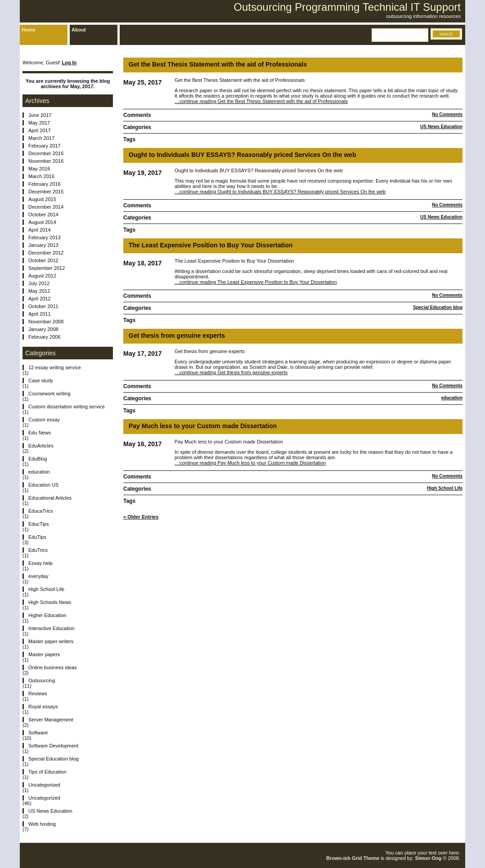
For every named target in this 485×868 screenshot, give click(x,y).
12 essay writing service (55, 367)
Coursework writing (49, 394)
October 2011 (43, 306)
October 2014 (43, 215)
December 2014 (46, 207)
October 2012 (43, 260)
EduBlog (38, 459)
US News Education (441, 127)
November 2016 (46, 161)
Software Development (53, 746)
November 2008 (46, 322)
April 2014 (40, 230)
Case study (41, 380)
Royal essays (43, 707)
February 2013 (45, 237)
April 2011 (40, 314)
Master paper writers (51, 641)
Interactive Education (52, 628)
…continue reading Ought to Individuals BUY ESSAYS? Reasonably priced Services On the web (280, 192)
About (79, 30)
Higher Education (47, 615)
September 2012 (47, 268)
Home (29, 30)
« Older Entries (141, 517)
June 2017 (40, 115)
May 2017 (39, 123)
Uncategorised (44, 785)
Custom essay (44, 420)
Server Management (51, 720)
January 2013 (43, 245)
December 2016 (46, 153)
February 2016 (45, 184)
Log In (69, 63)
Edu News (40, 433)
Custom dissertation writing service (67, 407)
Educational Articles (50, 498)
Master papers (44, 654)
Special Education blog (438, 307)
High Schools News (50, 602)
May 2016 (39, 169)
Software (38, 733)
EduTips (37, 537)
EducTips (38, 524)
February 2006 (45, 337)
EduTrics (38, 550)
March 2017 (41, 138)
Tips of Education (47, 772)
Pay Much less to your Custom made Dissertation (203, 426)
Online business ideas (53, 667)
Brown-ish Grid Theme (353, 858)
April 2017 (40, 130)
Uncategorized (44, 798)
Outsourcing (42, 680)
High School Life (445, 488)
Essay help (40, 563)
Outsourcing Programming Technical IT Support (347, 7)
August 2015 (42, 199)
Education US (43, 485)
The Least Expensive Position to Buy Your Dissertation (211, 245)
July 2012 (39, 283)
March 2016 (41, 176)
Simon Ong (429, 858)
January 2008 (43, 329)
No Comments (447, 114)
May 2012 (39, 291)
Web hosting (42, 824)
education (452, 398)
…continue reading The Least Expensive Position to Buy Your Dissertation (256, 282)
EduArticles (41, 446)
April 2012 (40, 299)
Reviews (38, 694)
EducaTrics (41, 511)
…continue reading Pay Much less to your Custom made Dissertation (250, 463)
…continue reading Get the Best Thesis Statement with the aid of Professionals (261, 101)
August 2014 (42, 222)
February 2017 (45, 146)
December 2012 (46, 253)
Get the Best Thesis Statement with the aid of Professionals (218, 64)
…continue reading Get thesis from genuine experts (231, 372)
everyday (38, 576)
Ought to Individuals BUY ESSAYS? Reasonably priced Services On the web (242, 155)
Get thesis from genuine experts (177, 336)
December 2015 (46, 192)
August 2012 (42, 276)
